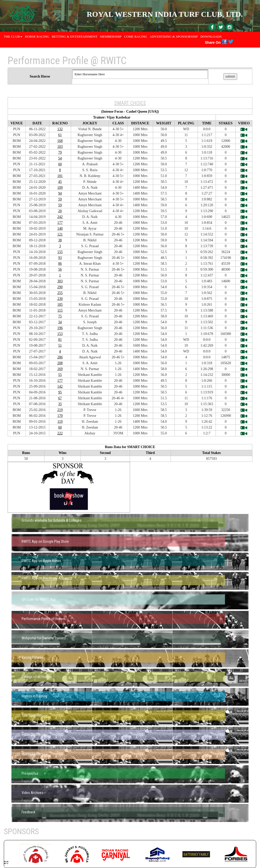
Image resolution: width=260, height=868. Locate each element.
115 (60, 310)
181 (60, 176)
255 (60, 293)
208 (60, 363)
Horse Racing (37, 36)
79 (60, 152)
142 (60, 386)
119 (60, 422)
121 (60, 234)
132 (60, 129)
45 (60, 182)
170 (60, 416)
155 (60, 252)
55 (60, 375)
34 (60, 322)
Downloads (211, 36)
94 (60, 193)
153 (60, 334)
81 (60, 340)
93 (60, 258)
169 (60, 369)
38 (60, 240)
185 (60, 305)
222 (60, 433)
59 (60, 199)
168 (60, 141)
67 (60, 398)
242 (60, 217)
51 (60, 345)
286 (60, 357)
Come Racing (136, 36)
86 (60, 264)
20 (60, 211)
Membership (111, 36)
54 (60, 158)
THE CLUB (13, 36)
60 (60, 164)
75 (60, 316)
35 (60, 404)
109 (60, 188)
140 (60, 229)
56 (60, 269)
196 (60, 328)
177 (60, 223)
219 (60, 410)
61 (60, 135)
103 (60, 147)
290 (60, 287)
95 (60, 392)
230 (60, 299)
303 (60, 281)
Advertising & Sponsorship (174, 36)
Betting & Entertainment (75, 36)
